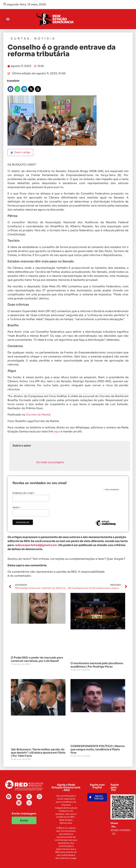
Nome (17, 507)
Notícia (45, 39)
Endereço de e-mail (24, 493)
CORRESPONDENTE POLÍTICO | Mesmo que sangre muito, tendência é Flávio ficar (98, 749)
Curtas (20, 39)
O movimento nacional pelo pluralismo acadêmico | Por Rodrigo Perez (97, 665)
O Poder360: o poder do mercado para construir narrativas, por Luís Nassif (37, 659)
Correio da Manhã (38, 415)
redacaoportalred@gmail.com (36, 545)
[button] (8, 19)
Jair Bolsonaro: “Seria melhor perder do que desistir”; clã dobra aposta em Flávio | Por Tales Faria (38, 753)
